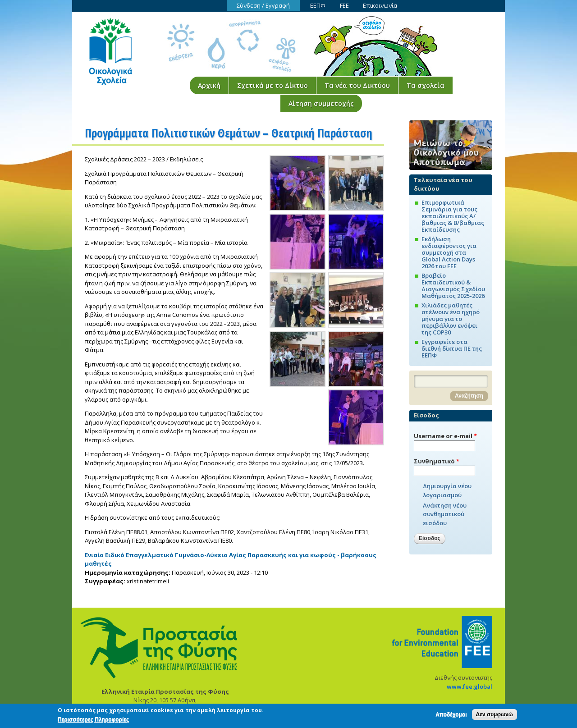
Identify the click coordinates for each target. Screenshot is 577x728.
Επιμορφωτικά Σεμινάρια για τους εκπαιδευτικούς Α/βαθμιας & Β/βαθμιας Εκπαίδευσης (453, 216)
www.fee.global (469, 687)
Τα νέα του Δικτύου (357, 85)
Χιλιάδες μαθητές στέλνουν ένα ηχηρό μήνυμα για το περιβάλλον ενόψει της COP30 (451, 319)
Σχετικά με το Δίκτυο (272, 85)
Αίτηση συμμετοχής (321, 103)
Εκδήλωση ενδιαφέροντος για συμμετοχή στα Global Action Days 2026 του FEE (449, 252)
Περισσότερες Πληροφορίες (93, 722)
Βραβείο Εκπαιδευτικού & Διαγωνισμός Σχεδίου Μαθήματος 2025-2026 (453, 286)
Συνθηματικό (437, 461)
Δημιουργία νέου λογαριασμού (447, 490)
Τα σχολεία (426, 85)
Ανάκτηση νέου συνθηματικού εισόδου (445, 514)
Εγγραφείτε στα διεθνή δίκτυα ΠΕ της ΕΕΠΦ (452, 348)
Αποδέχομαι (451, 717)
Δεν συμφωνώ (495, 717)
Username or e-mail (445, 436)
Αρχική (209, 85)
